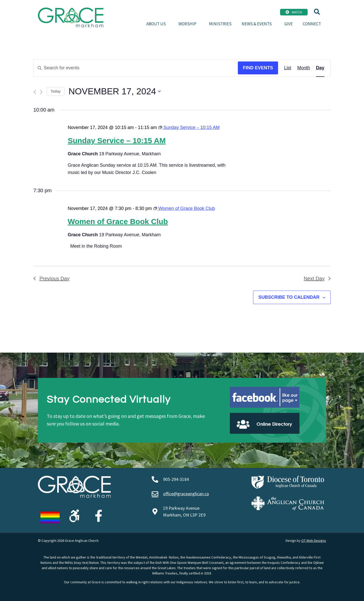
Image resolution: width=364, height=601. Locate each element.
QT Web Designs (314, 541)
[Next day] (41, 92)
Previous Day (51, 278)
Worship (189, 24)
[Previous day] (35, 92)
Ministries (220, 24)
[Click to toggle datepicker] (115, 91)
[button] (317, 12)
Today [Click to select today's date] (56, 91)
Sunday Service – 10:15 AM (117, 141)
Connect (312, 24)
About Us (157, 24)
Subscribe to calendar (289, 297)
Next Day (317, 278)
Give (289, 24)
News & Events (258, 24)
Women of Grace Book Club (118, 221)
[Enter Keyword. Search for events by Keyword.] (136, 68)
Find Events (258, 68)
